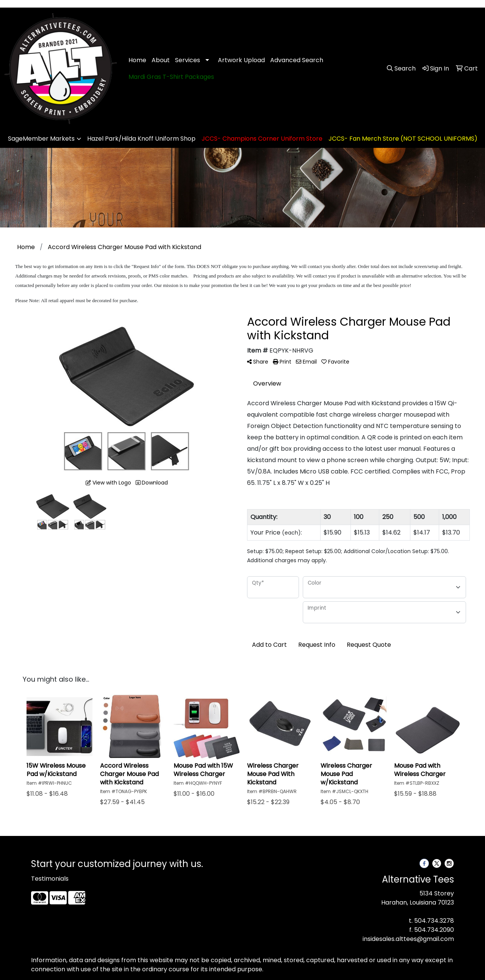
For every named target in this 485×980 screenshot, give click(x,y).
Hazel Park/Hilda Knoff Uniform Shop (141, 139)
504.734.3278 (434, 921)
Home (137, 60)
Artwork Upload (241, 60)
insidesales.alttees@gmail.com (408, 939)
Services (188, 60)
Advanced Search (297, 60)
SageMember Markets (41, 139)
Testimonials (50, 879)
